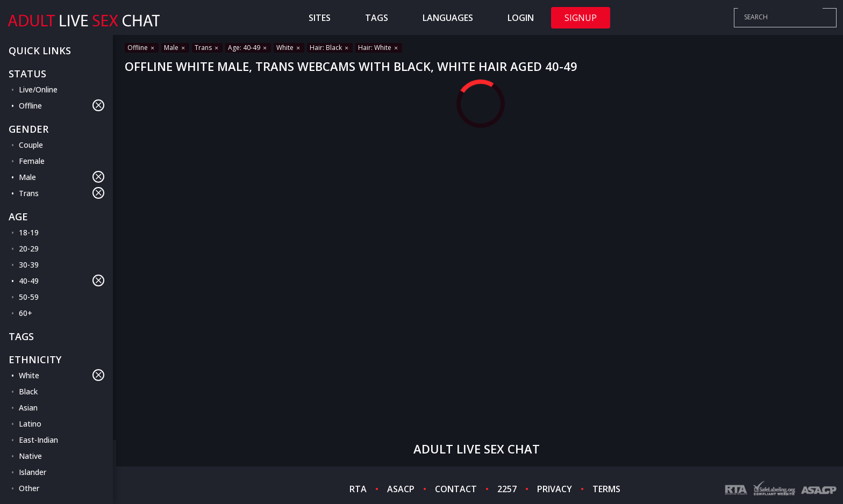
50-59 (29, 297)
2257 (507, 489)
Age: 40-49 (248, 48)
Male (62, 177)
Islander (33, 472)
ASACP (401, 489)
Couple (31, 145)
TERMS (606, 489)
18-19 (29, 232)
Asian (28, 408)
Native (30, 456)
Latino (30, 424)
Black (28, 391)
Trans (62, 193)
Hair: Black (330, 48)
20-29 (29, 249)
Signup (581, 18)
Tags (377, 18)
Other (29, 488)
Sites (320, 18)
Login (521, 18)
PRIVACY (555, 489)
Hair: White (379, 48)
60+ (26, 313)
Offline (62, 105)
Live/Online (38, 89)
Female (32, 161)
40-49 (62, 280)
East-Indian (38, 440)
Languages (448, 18)
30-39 (29, 265)
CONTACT (456, 489)
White (62, 375)
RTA (358, 489)
